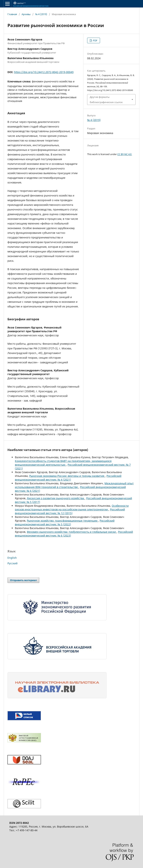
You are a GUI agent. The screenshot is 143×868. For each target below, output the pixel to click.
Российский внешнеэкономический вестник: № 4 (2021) (68, 478)
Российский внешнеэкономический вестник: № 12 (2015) (70, 511)
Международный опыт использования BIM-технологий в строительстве (74, 485)
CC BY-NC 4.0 (125, 154)
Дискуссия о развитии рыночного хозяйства (56, 498)
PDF (95, 40)
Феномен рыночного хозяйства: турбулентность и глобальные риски (72, 532)
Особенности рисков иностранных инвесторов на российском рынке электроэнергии (72, 508)
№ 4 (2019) (41, 14)
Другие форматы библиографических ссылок (106, 100)
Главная (12, 14)
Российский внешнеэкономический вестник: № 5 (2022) (65, 522)
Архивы (26, 14)
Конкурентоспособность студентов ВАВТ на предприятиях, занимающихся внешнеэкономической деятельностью (63, 463)
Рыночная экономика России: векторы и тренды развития (67, 476)
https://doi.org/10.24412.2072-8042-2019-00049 (44, 72)
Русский (12, 563)
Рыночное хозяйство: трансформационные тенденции (62, 521)
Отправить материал (23, 580)
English (12, 558)
